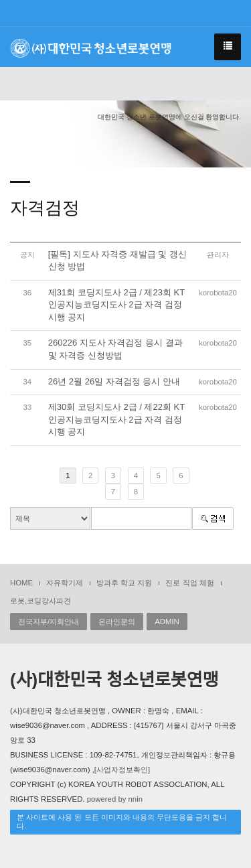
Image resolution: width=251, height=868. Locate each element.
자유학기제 (65, 583)
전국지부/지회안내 (49, 622)
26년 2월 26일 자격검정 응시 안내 (114, 381)
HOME (21, 583)
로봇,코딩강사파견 (40, 601)
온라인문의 (117, 622)
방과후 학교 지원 (124, 583)
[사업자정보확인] (122, 770)
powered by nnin (115, 799)
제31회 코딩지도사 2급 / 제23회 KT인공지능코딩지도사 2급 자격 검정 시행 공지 (116, 305)
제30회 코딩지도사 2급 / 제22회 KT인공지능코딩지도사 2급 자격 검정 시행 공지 (116, 419)
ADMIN (167, 622)
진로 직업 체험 (189, 583)
